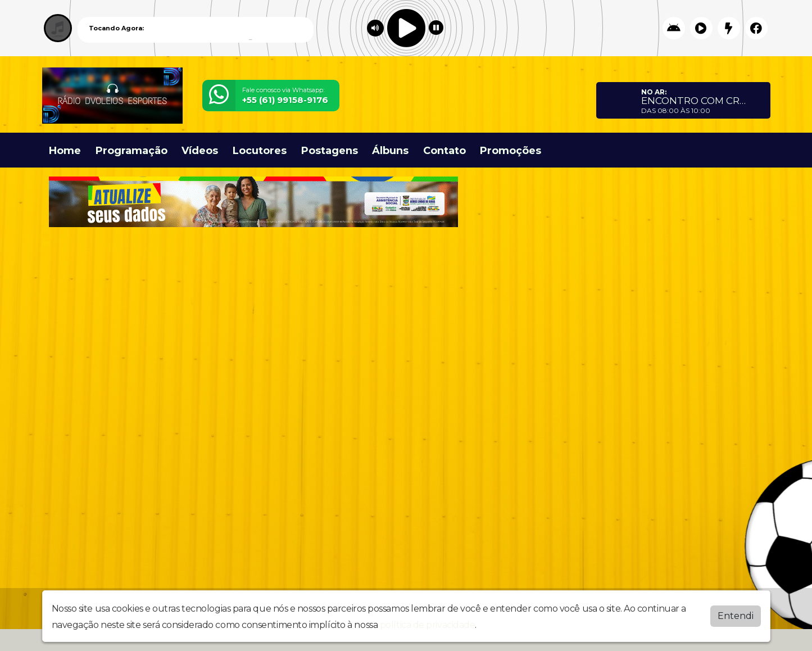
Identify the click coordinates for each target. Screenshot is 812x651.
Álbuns (390, 151)
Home (65, 151)
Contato (444, 151)
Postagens (330, 151)
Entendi (736, 616)
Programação (131, 151)
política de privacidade (428, 625)
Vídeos (200, 151)
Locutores (260, 151)
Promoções (511, 151)
